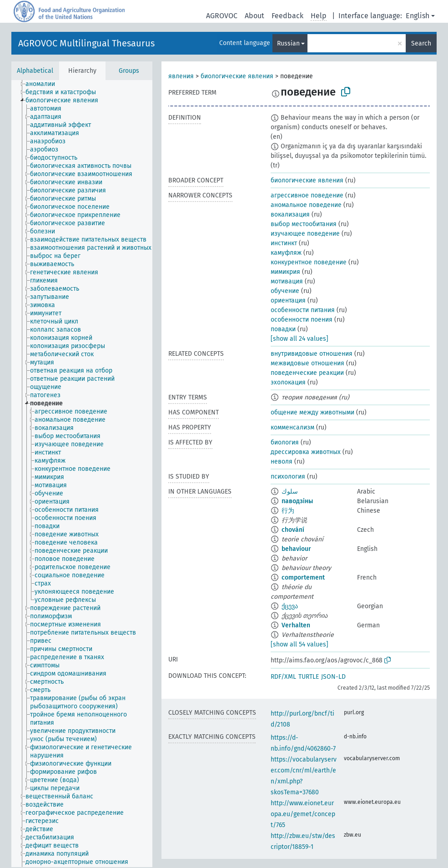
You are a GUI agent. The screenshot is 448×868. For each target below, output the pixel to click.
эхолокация (288, 382)
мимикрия (285, 272)
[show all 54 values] (300, 644)
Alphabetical (35, 71)
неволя (282, 462)
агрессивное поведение (307, 195)
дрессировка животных (306, 452)
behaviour (296, 549)
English (418, 16)
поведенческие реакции (307, 373)
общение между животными (312, 412)
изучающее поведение (305, 234)
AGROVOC (222, 16)
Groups (129, 71)
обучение (285, 291)
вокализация (290, 214)
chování (293, 530)
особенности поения (302, 320)
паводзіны (297, 501)
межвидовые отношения (307, 363)
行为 (288, 511)
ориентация (288, 300)
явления (181, 76)
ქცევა (290, 606)
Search (421, 43)
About (254, 16)
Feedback (287, 16)
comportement (303, 578)
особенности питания (303, 310)
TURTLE (309, 677)
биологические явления (237, 76)
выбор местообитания (304, 224)
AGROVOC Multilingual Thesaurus (86, 43)
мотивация (287, 281)
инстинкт (284, 243)
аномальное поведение (306, 205)
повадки (283, 329)
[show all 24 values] (300, 339)
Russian (288, 43)
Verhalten (296, 625)
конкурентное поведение (309, 262)
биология (285, 442)
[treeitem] (44, 84)
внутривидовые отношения (312, 354)
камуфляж (286, 253)
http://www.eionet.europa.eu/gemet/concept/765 (303, 814)
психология (288, 477)
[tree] (82, 474)
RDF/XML (283, 677)
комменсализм (292, 427)
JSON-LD (333, 677)
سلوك (290, 492)
